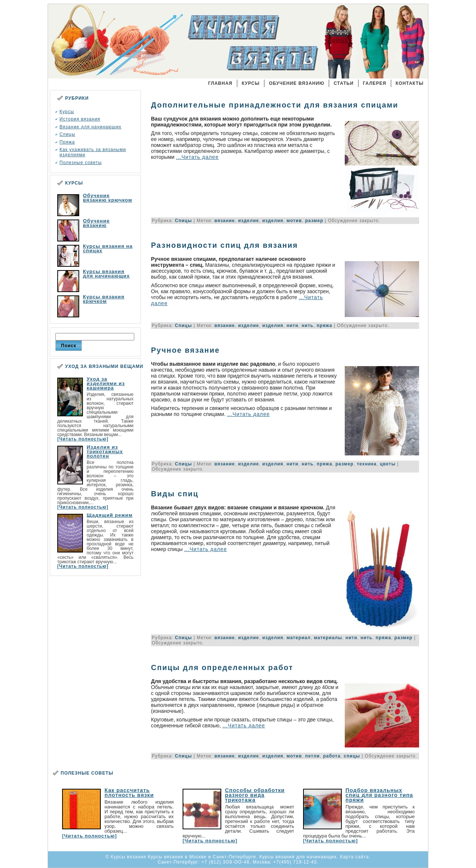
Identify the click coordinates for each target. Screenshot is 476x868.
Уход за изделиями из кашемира (106, 383)
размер (314, 221)
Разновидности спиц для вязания (224, 245)
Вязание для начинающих (91, 127)
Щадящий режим (110, 515)
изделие (248, 221)
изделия (273, 221)
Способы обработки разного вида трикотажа (255, 795)
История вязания (80, 119)
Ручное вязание (185, 350)
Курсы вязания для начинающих (106, 274)
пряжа (325, 326)
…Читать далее (197, 157)
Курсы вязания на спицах (108, 248)
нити (292, 326)
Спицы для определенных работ (222, 667)
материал (298, 638)
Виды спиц (175, 494)
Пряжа (67, 142)
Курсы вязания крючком (104, 299)
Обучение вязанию (96, 223)
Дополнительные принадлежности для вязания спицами (275, 105)
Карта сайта (354, 857)
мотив (294, 221)
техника (366, 464)
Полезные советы (81, 163)
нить (308, 326)
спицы (352, 756)
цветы (387, 464)
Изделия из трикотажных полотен (105, 451)
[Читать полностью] (83, 439)
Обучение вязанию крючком (107, 198)
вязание (224, 221)
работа (332, 756)
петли (313, 756)
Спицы (67, 134)
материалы (328, 638)
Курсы (67, 112)
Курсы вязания (213, 43)
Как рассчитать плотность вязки (129, 793)
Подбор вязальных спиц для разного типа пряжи (379, 795)
